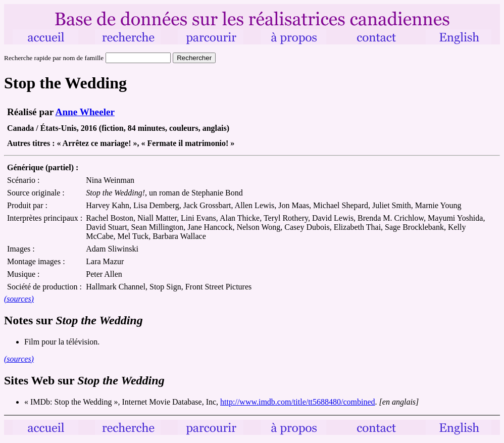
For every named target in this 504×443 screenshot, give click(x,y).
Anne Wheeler (85, 112)
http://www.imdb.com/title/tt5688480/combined (298, 402)
